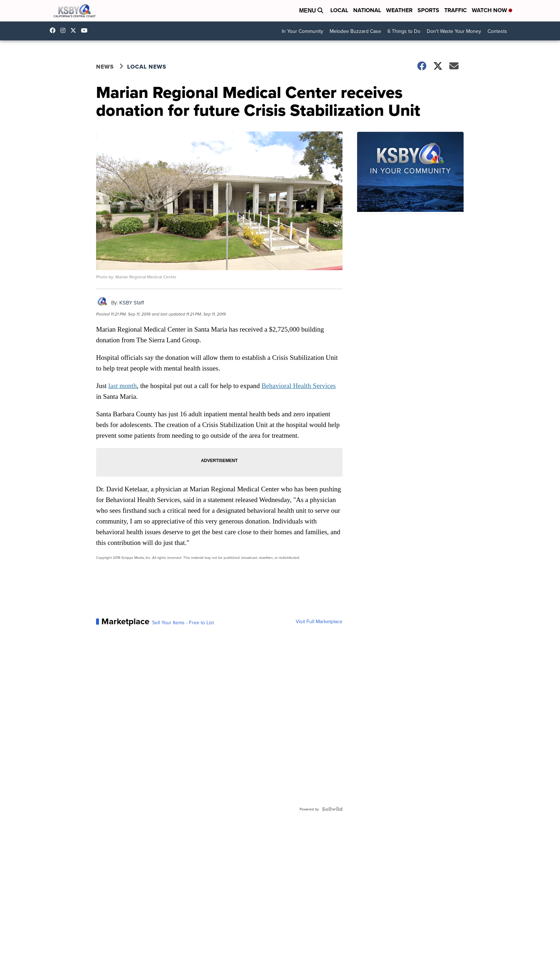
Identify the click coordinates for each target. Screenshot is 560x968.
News (105, 67)
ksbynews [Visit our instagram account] (65, 30)
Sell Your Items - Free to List (183, 622)
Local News (147, 67)
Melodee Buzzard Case (355, 31)
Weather (399, 10)
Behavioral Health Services (299, 386)
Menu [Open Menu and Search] (311, 11)
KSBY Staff (132, 302)
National (367, 10)
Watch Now (492, 10)
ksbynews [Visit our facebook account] (54, 30)
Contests (497, 31)
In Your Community (302, 31)
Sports (428, 10)
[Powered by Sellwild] (332, 809)
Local (339, 10)
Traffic (456, 10)
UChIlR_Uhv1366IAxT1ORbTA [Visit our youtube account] (86, 30)
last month (122, 386)
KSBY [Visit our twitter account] (75, 30)
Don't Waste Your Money (454, 31)
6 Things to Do (404, 31)
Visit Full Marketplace (319, 621)
